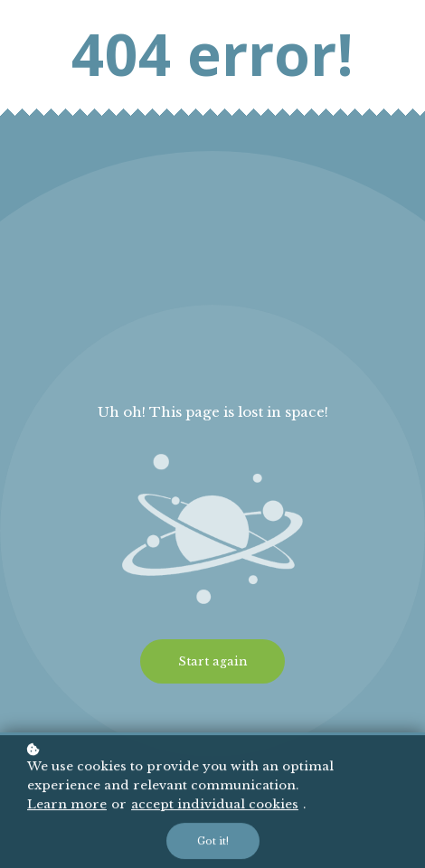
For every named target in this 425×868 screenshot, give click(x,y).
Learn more (67, 806)
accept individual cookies (215, 806)
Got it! (213, 843)
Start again (212, 661)
